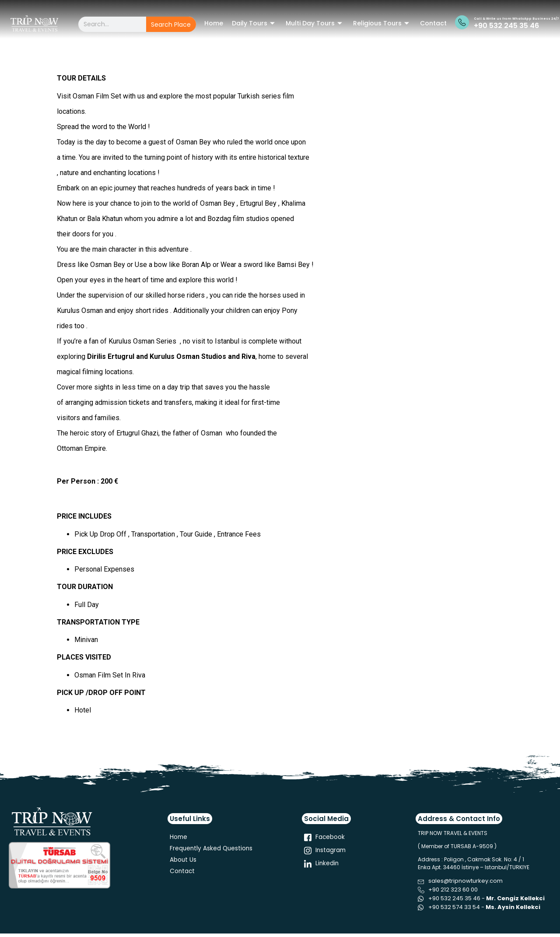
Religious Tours (382, 23)
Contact (433, 23)
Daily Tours (254, 23)
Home (214, 23)
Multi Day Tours (315, 23)
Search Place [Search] (171, 25)
